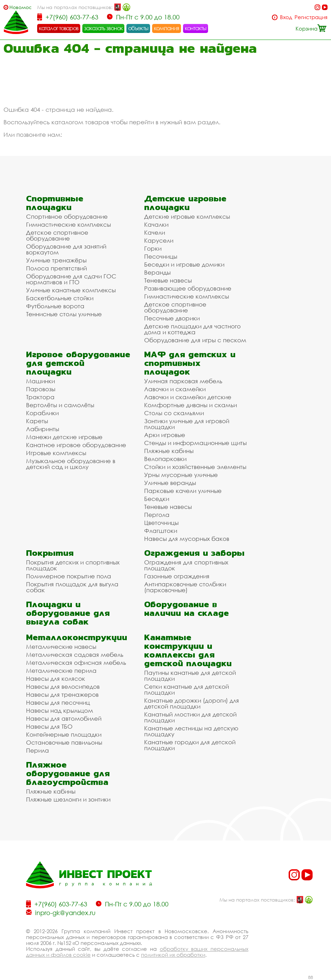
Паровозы (41, 389)
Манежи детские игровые (64, 437)
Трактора (40, 397)
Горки (153, 248)
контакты (196, 28)
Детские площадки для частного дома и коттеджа (192, 329)
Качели (155, 232)
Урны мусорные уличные (181, 475)
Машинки (40, 381)
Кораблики (42, 413)
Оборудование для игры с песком (195, 340)
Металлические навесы (61, 647)
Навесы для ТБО (49, 726)
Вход (286, 17)
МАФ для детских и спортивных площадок (190, 363)
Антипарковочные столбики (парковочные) (185, 587)
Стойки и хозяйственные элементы (195, 467)
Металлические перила (61, 671)
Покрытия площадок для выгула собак (72, 587)
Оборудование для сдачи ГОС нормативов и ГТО (71, 279)
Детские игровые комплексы (187, 216)
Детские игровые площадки (185, 203)
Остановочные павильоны (64, 742)
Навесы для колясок (56, 679)
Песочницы (161, 256)
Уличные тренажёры (56, 260)
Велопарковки (165, 459)
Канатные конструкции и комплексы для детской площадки (188, 650)
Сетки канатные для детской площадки (187, 689)
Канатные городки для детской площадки (190, 745)
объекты (138, 28)
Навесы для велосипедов (63, 686)
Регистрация (311, 17)
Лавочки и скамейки (175, 389)
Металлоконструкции (77, 637)
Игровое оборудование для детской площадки (78, 363)
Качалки (156, 224)
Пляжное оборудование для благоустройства (68, 773)
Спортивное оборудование (67, 216)
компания (167, 28)
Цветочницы (161, 523)
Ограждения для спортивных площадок (186, 565)
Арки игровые (165, 435)
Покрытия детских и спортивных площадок (73, 565)
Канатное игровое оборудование (76, 445)
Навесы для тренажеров (62, 694)
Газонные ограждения (177, 576)
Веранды (157, 272)
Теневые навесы (168, 280)
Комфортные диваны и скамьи (191, 405)
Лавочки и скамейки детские (188, 397)
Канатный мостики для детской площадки (190, 717)
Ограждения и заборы (194, 553)
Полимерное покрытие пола (69, 576)
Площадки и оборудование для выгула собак (68, 613)
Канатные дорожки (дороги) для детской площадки (192, 703)
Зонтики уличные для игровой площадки (187, 424)
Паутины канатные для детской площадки (190, 676)
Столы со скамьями (174, 413)
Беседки (157, 499)
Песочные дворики (172, 318)
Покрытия (50, 553)
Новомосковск (20, 7)
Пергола (157, 515)
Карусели (159, 240)
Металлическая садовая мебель (75, 655)
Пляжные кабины (169, 451)
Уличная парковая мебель (183, 381)
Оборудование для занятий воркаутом (66, 249)
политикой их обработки (173, 955)
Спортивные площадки (55, 203)
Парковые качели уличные (183, 491)
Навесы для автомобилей (64, 718)
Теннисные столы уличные (64, 314)
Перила (38, 750)
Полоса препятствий (56, 268)
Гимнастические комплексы (68, 224)
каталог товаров (59, 28)
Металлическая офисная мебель (76, 663)
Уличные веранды (170, 483)
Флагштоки (161, 531)
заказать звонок (104, 28)
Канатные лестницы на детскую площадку (191, 731)
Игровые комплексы (56, 453)
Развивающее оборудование (188, 288)
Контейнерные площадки (64, 734)
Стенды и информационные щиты (195, 443)
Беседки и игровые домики (184, 264)
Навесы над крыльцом (60, 710)
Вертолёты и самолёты (60, 405)
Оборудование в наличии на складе (187, 609)
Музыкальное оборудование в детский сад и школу (71, 464)
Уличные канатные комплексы (71, 290)
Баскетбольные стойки (60, 298)
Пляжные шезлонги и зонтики (68, 799)
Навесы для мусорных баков (187, 539)
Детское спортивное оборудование (57, 235)
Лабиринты (43, 429)
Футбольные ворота (55, 306)
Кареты (37, 421)
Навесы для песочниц (58, 702)
